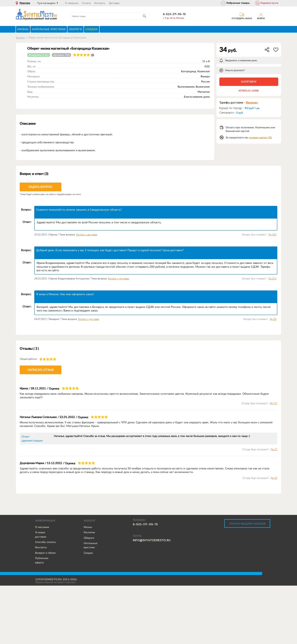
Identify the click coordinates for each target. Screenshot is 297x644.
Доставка (114, 3)
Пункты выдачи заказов (247, 524)
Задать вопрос (41, 187)
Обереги (89, 538)
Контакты (100, 3)
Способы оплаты (45, 542)
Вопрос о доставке (87, 235)
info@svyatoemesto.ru (152, 540)
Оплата (86, 3)
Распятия (89, 532)
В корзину (249, 82)
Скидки (88, 553)
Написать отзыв (41, 370)
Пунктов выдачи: (48, 3)
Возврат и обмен (45, 553)
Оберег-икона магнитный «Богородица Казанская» (57, 38)
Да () (272, 235)
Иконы (88, 527)
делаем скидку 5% (260, 137)
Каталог (20, 38)
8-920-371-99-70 (174, 14)
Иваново (25, 3)
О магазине (72, 3)
